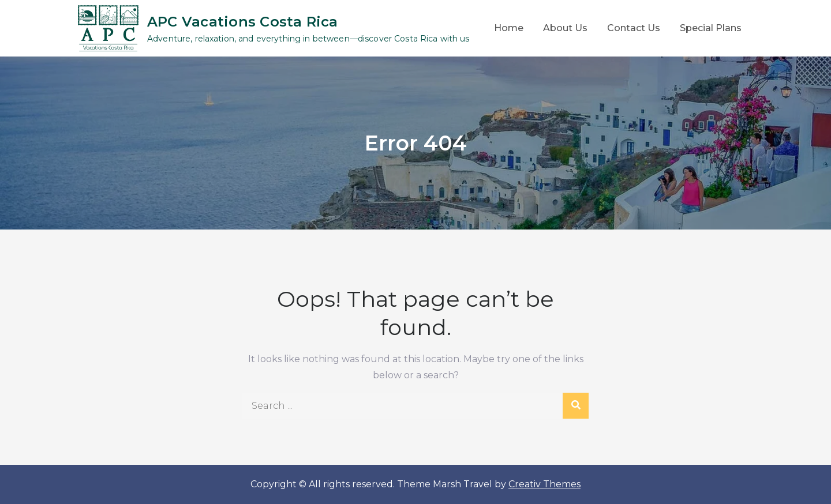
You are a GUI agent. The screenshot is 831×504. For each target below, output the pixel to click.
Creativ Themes (544, 484)
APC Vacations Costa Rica (243, 22)
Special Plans (711, 28)
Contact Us (634, 28)
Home (509, 28)
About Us (565, 28)
